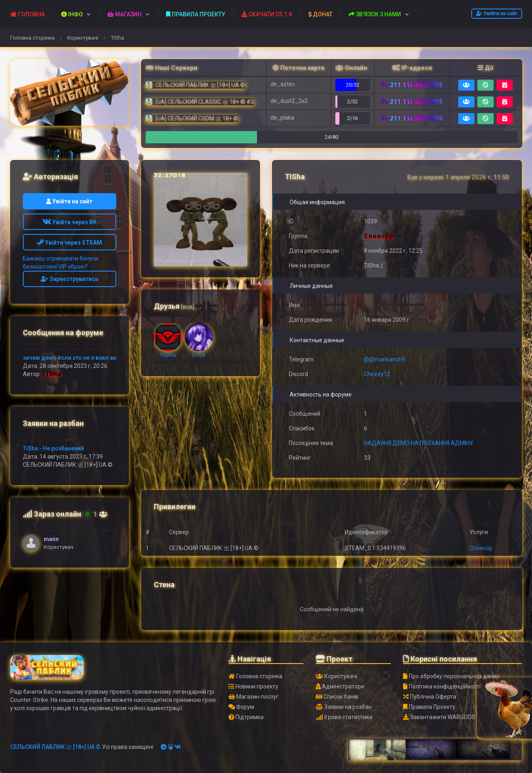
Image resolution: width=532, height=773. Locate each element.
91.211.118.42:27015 (412, 102)
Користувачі (83, 38)
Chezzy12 (377, 374)
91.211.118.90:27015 (412, 118)
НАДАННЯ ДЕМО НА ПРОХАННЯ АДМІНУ (419, 443)
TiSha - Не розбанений (53, 448)
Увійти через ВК (70, 222)
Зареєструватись (70, 279)
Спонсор (481, 548)
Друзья (174, 306)
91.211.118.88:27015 (412, 85)
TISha (52, 374)
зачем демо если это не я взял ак (70, 358)
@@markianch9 (385, 359)
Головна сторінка (32, 38)
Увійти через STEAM (70, 243)
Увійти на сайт (497, 13)
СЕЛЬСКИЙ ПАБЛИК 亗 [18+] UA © (55, 747)
